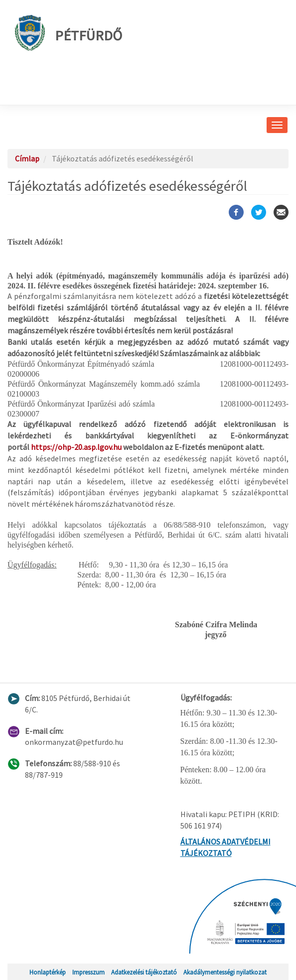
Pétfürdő (69, 33)
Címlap (27, 158)
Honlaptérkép (48, 972)
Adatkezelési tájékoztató (144, 972)
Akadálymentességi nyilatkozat (225, 972)
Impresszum (88, 972)
